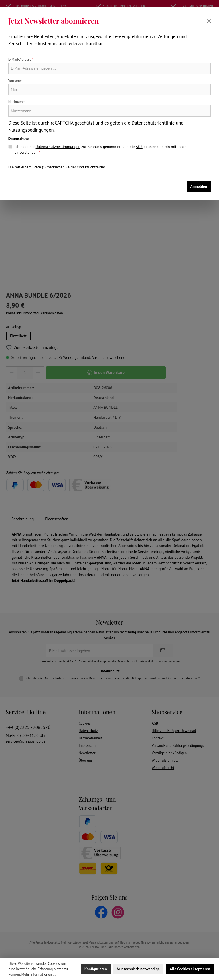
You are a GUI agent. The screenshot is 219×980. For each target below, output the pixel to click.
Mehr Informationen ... (38, 974)
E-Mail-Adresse (21, 59)
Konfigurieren (96, 969)
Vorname (15, 81)
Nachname (16, 102)
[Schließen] (209, 21)
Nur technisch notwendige (138, 969)
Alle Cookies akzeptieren (190, 969)
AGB (139, 147)
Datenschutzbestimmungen (58, 147)
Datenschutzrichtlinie (153, 123)
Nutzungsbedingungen (31, 130)
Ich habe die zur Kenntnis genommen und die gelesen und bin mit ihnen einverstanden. (100, 149)
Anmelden (199, 186)
